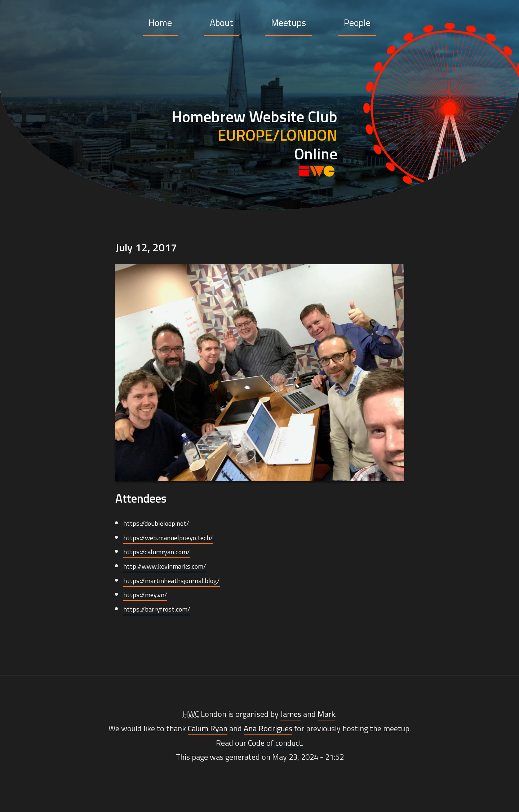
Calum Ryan (208, 728)
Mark (326, 714)
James (291, 714)
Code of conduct (275, 743)
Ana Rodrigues (268, 728)
